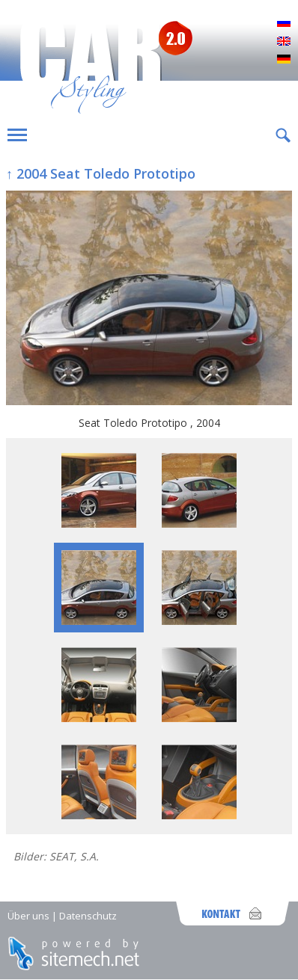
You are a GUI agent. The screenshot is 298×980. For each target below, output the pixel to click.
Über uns (28, 916)
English (284, 42)
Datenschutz (88, 916)
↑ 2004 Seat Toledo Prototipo (101, 173)
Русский (284, 24)
